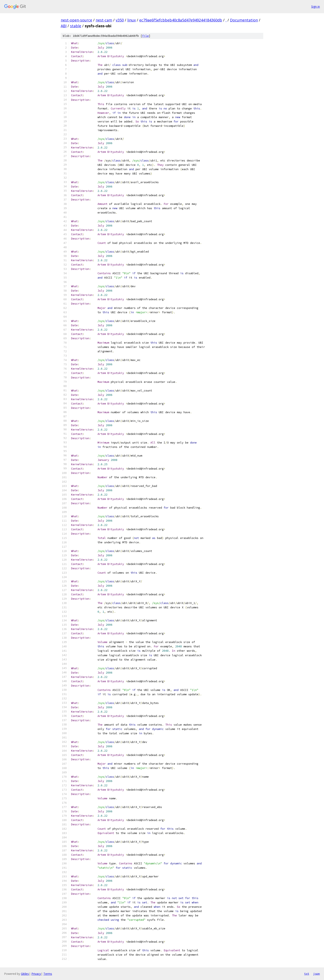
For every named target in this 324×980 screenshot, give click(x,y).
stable (76, 26)
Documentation (244, 20)
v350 (120, 20)
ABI (64, 26)
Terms (48, 974)
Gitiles (25, 974)
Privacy (36, 974)
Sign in (316, 7)
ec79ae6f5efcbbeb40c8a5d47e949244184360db (181, 20)
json (317, 974)
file (145, 36)
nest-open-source (76, 20)
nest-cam (104, 20)
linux (132, 20)
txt (307, 974)
